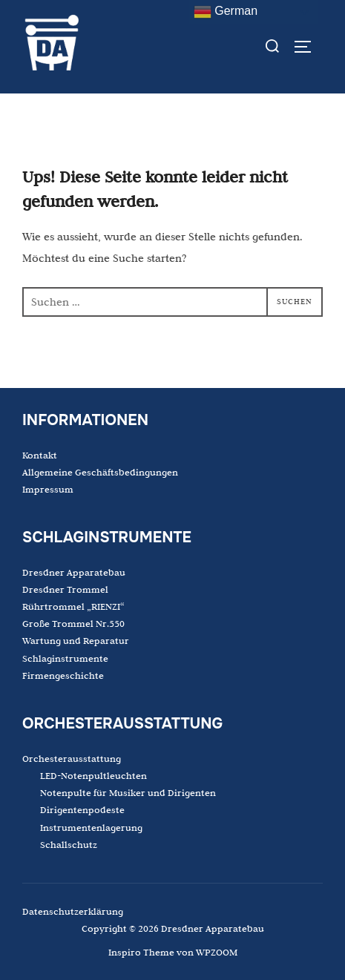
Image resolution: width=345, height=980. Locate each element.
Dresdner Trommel (65, 589)
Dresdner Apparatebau (74, 572)
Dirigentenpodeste (82, 809)
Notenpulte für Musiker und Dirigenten (128, 792)
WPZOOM (217, 952)
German (226, 12)
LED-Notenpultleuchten (93, 775)
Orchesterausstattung (72, 758)
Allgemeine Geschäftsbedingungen (100, 472)
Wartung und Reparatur (76, 640)
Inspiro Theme (141, 952)
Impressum (48, 489)
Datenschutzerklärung (73, 911)
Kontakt (40, 455)
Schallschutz (69, 844)
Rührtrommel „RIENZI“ (73, 606)
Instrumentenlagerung (91, 827)
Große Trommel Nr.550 (73, 623)
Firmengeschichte (63, 675)
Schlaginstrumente (65, 658)
